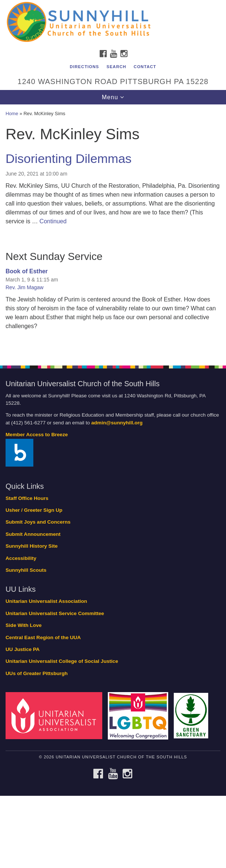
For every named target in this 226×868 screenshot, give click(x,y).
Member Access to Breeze (37, 435)
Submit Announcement (33, 534)
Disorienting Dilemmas (69, 158)
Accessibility (21, 558)
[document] (113, 231)
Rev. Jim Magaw (24, 287)
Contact (145, 67)
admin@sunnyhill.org (117, 423)
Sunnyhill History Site (32, 546)
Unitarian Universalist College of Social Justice (62, 661)
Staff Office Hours (27, 498)
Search (116, 67)
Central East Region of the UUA (43, 637)
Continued (53, 221)
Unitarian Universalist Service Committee (55, 613)
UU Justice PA (23, 649)
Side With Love (24, 625)
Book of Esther (27, 271)
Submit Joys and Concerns (38, 522)
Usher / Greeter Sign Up (34, 510)
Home (12, 113)
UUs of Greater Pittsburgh (37, 673)
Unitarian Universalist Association (46, 601)
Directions (84, 67)
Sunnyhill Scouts (26, 570)
